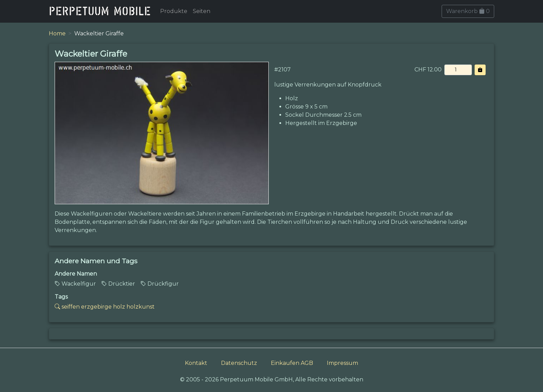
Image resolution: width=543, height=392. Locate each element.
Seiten (202, 11)
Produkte (174, 11)
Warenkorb (468, 11)
